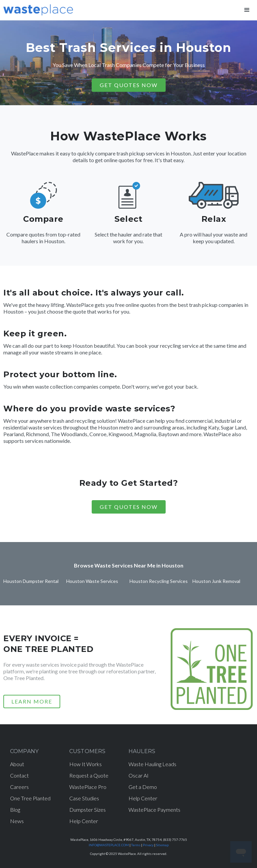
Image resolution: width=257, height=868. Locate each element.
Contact (19, 775)
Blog (15, 810)
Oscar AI (139, 775)
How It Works (85, 764)
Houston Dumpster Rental (31, 581)
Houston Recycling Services (159, 581)
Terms (136, 845)
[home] (38, 8)
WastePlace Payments (154, 810)
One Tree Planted (30, 798)
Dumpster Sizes (88, 810)
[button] (247, 10)
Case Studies (84, 798)
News (17, 821)
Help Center (84, 821)
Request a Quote (89, 775)
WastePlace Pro (88, 787)
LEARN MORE (32, 701)
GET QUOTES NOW (129, 85)
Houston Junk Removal (216, 581)
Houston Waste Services (92, 581)
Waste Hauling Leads (152, 764)
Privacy (148, 845)
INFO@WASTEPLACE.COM (109, 845)
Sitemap (162, 845)
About (17, 764)
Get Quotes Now (129, 507)
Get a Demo (143, 787)
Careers (19, 787)
